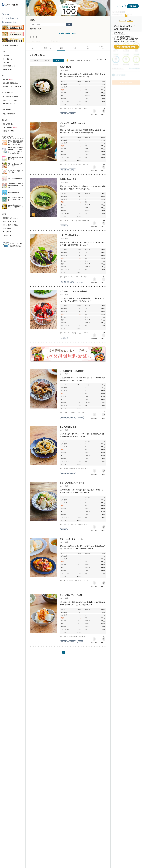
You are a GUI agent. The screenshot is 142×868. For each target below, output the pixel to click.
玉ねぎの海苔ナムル (68, 427)
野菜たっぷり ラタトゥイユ (71, 539)
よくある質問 (7, 232)
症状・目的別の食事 (9, 114)
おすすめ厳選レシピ (9, 66)
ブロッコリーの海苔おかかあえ (73, 123)
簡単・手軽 (64, 114)
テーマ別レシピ (8, 59)
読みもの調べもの (8, 124)
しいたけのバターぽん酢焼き (72, 371)
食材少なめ (72, 114)
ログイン (120, 6)
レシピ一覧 (6, 56)
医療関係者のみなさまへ (10, 218)
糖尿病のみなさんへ (9, 104)
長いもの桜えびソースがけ (71, 595)
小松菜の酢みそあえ (68, 179)
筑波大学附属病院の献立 (10, 83)
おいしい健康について (12, 18)
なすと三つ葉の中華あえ (70, 235)
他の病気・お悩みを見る (10, 45)
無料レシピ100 (7, 69)
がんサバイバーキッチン (10, 100)
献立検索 (8, 80)
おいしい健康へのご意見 (10, 225)
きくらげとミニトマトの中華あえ (74, 291)
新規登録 (133, 6)
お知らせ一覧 (7, 235)
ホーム (7, 14)
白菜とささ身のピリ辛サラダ (72, 483)
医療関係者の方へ (10, 22)
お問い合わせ (7, 228)
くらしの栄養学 (10, 127)
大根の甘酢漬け (66, 67)
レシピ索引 (6, 62)
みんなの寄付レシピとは (10, 97)
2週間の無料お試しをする (126, 47)
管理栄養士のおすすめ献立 (11, 86)
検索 (69, 24)
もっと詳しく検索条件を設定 (67, 33)
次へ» (73, 653)
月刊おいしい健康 (8, 131)
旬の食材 (81, 282)
